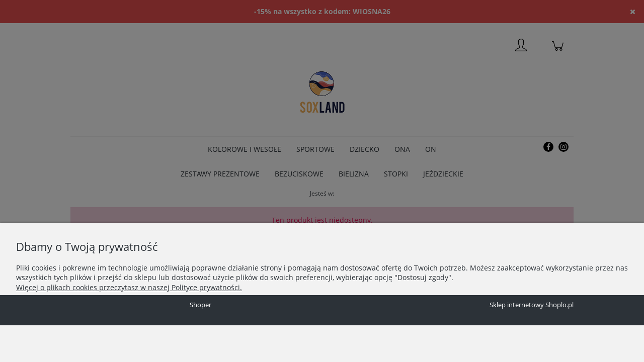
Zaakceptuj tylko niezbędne (58, 307)
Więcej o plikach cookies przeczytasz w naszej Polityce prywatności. (129, 287)
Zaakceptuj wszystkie (191, 307)
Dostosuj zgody (129, 307)
